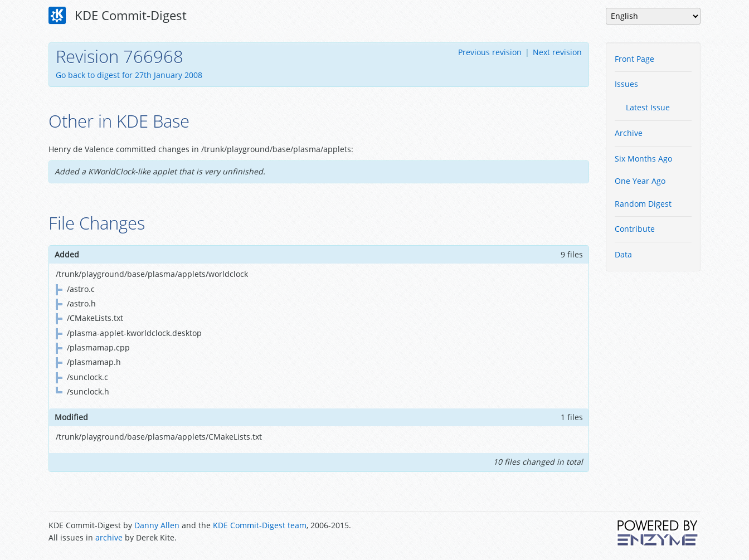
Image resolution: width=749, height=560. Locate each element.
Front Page (634, 59)
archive (109, 537)
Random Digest (643, 204)
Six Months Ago (643, 159)
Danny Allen (157, 525)
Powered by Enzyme (658, 533)
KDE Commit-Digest (118, 16)
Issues (626, 84)
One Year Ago (640, 181)
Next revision (557, 52)
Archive (629, 133)
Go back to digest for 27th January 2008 (129, 75)
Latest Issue (648, 107)
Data (623, 254)
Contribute (635, 229)
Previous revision (490, 52)
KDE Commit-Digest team (260, 525)
